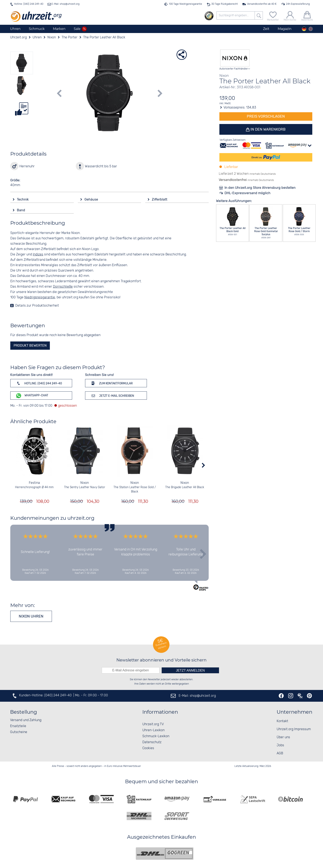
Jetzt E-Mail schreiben (112, 396)
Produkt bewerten (30, 345)
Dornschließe (63, 287)
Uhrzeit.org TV (153, 724)
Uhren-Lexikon (153, 730)
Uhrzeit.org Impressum (294, 729)
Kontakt (282, 721)
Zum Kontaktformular (111, 383)
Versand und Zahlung (26, 720)
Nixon (84, 483)
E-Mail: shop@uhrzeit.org (65, 4)
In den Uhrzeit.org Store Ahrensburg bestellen (260, 188)
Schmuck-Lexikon (156, 736)
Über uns (283, 737)
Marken (59, 29)
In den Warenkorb (268, 129)
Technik (23, 199)
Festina (34, 483)
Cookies (148, 748)
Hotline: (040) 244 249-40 (29, 4)
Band (21, 210)
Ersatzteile (18, 726)
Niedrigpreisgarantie (40, 297)
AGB (280, 753)
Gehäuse (92, 199)
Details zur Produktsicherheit (37, 306)
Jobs (280, 745)
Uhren (15, 29)
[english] (311, 29)
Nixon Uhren (31, 616)
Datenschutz (152, 742)
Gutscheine (19, 732)
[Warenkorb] (307, 16)
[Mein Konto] (290, 16)
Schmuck (37, 29)
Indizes (38, 254)
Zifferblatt (160, 199)
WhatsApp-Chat (32, 396)
